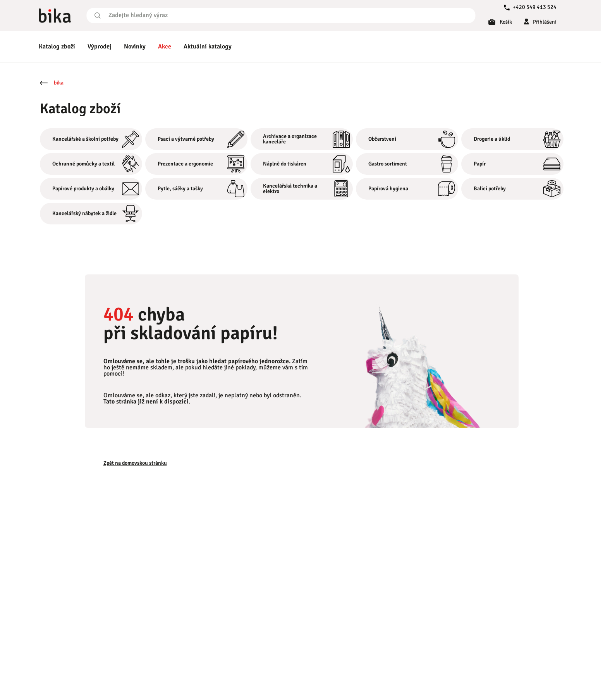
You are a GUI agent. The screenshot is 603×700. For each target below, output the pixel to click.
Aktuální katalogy (208, 47)
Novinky (135, 47)
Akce (165, 47)
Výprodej (100, 47)
